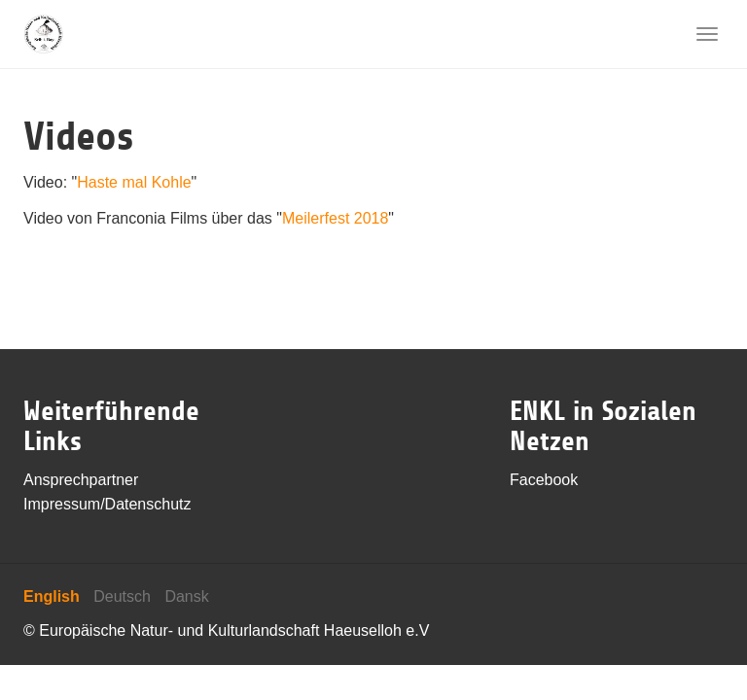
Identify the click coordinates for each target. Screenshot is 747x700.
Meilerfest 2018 (335, 218)
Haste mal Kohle (134, 182)
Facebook (544, 480)
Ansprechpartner (81, 480)
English (52, 596)
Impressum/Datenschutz (107, 504)
